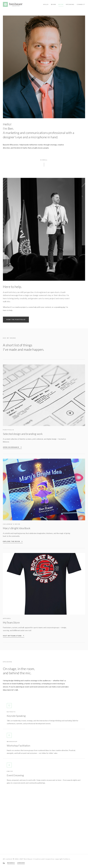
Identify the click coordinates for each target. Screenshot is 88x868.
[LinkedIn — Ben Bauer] (4, 863)
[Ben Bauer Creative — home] (13, 4)
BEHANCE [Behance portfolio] (11, 863)
